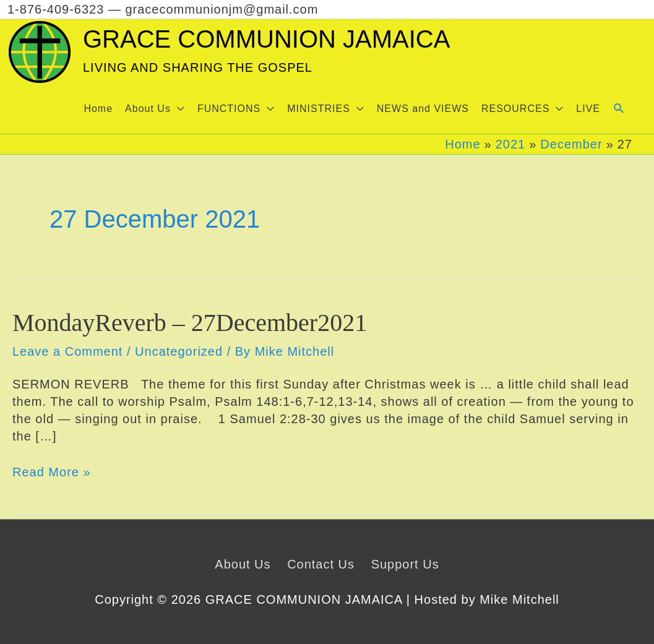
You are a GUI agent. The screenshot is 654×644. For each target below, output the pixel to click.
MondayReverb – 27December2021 (190, 323)
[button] (155, 109)
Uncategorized (179, 351)
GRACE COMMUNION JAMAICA (266, 39)
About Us (243, 564)
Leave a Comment (67, 351)
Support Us (405, 564)
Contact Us (321, 564)
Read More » (52, 472)
